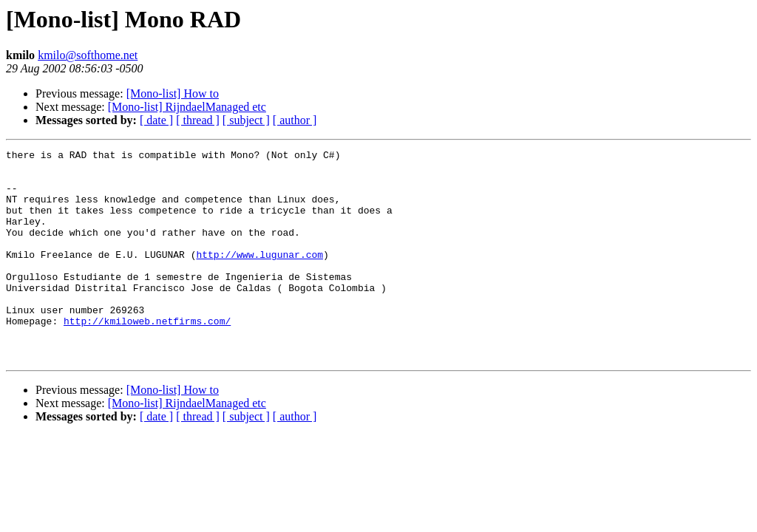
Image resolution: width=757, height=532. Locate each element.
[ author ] (295, 120)
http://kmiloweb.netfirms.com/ (147, 356)
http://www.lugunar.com (259, 276)
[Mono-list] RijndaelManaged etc (187, 107)
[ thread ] (198, 120)
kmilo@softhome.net (88, 55)
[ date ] (156, 120)
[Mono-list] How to (173, 93)
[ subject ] (246, 120)
